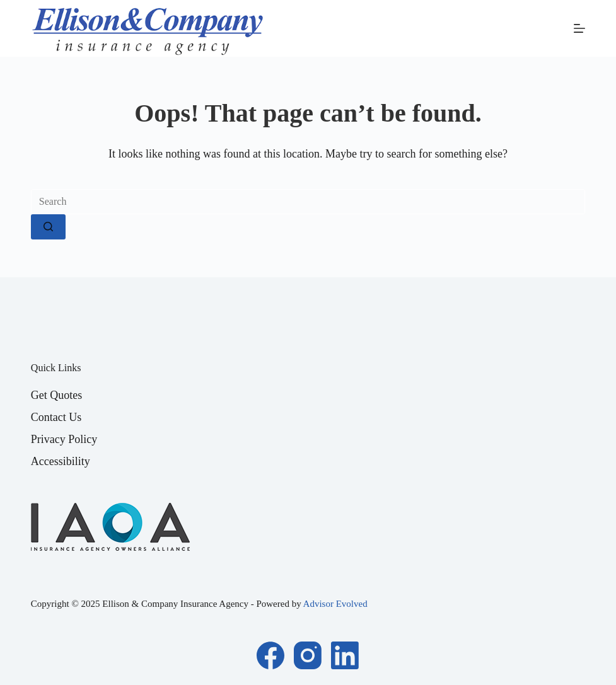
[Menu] (579, 28)
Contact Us (56, 417)
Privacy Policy (64, 439)
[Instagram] (308, 655)
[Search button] (48, 227)
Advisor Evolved (335, 604)
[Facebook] (270, 655)
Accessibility (61, 461)
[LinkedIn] (345, 655)
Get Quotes (56, 395)
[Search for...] (308, 202)
